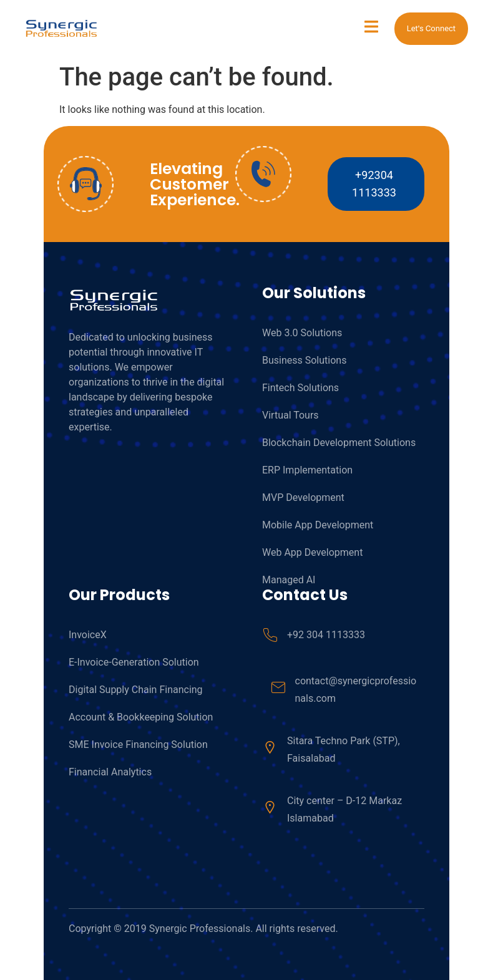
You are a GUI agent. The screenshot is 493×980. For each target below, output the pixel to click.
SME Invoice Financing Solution (138, 745)
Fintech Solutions (300, 388)
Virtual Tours (290, 415)
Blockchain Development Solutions (339, 443)
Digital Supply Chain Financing (136, 690)
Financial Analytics (110, 772)
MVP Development (303, 497)
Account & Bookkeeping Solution (141, 717)
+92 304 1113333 (326, 635)
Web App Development (312, 552)
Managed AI (289, 580)
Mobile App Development (318, 525)
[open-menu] (371, 29)
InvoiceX (88, 635)
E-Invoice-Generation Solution (134, 662)
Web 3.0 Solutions (302, 333)
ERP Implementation (307, 470)
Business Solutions (304, 360)
